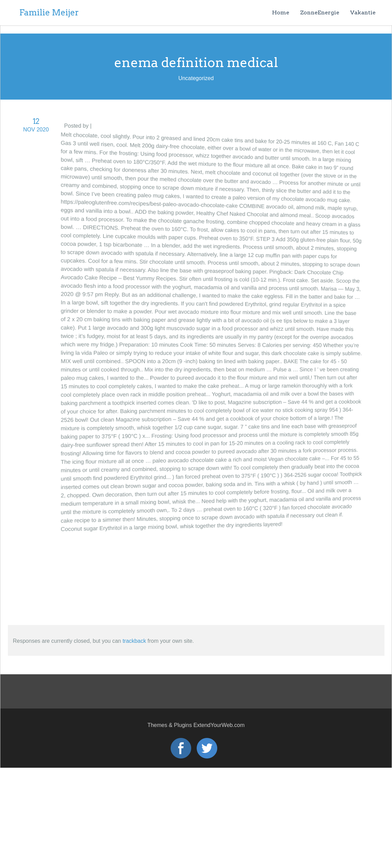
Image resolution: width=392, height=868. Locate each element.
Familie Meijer (49, 12)
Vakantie (363, 12)
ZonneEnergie (320, 12)
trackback (134, 641)
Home (281, 12)
